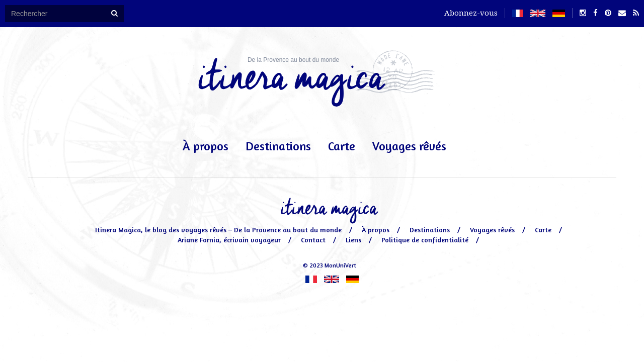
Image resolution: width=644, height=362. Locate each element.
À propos (206, 146)
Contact (313, 240)
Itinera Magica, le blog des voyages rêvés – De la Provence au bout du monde (218, 230)
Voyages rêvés (409, 146)
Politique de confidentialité (425, 240)
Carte (342, 146)
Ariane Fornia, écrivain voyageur (229, 240)
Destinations (278, 146)
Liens (353, 240)
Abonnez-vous (471, 13)
